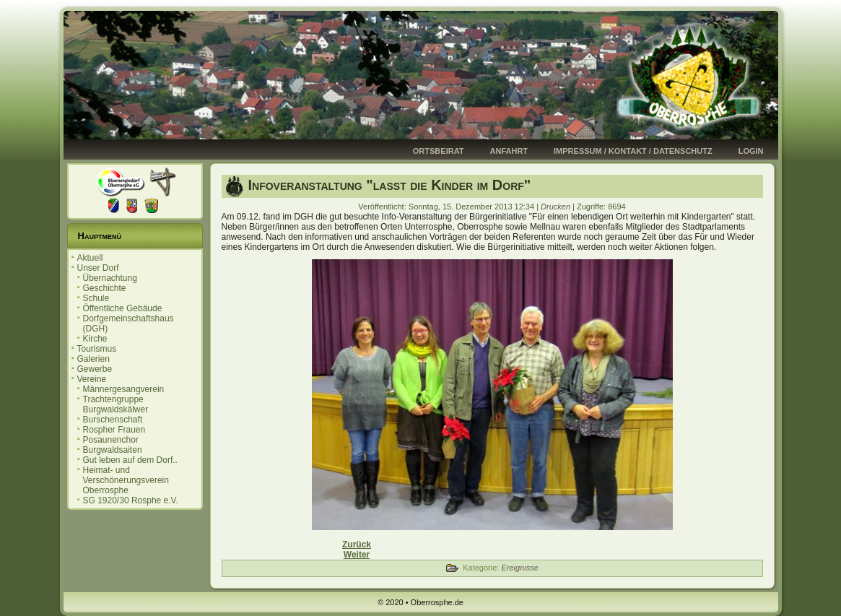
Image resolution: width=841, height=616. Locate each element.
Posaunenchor (111, 440)
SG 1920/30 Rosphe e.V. (131, 500)
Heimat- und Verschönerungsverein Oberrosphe (126, 480)
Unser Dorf (98, 268)
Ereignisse (519, 568)
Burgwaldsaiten (113, 450)
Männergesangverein (124, 389)
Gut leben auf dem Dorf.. (130, 460)
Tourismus (97, 349)
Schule (96, 298)
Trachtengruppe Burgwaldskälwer (116, 404)
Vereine (92, 379)
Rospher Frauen (114, 430)
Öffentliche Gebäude (123, 308)
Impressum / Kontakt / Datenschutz (633, 151)
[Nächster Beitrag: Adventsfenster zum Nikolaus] (357, 555)
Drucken (557, 207)
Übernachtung (110, 278)
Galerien (93, 359)
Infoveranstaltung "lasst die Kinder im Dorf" (390, 185)
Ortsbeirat (439, 151)
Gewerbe (95, 369)
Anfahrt (509, 151)
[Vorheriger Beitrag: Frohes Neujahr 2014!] (357, 545)
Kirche (95, 339)
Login (751, 151)
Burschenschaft (113, 420)
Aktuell (90, 258)
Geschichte (105, 288)
